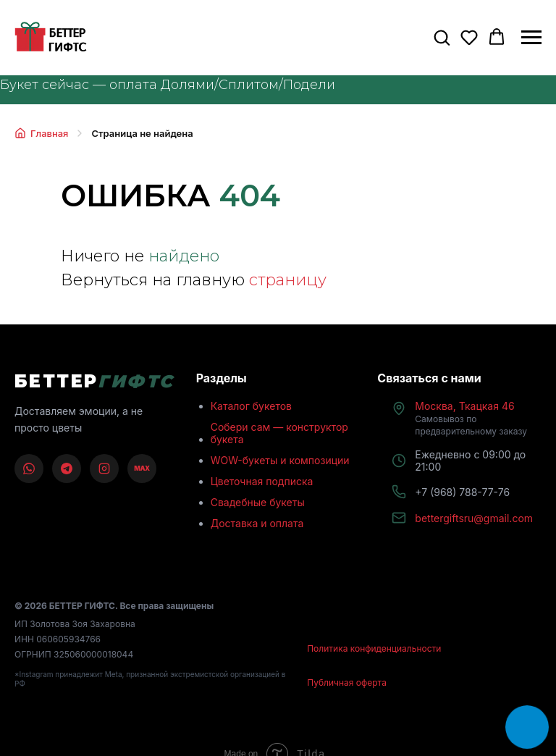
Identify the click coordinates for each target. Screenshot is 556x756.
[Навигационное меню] (531, 38)
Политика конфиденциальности (374, 648)
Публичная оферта (347, 682)
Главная (41, 133)
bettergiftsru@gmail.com (474, 518)
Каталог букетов (251, 406)
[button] (442, 37)
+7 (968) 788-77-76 (462, 492)
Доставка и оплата (257, 523)
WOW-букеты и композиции (280, 460)
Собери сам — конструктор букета (279, 433)
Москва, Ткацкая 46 (471, 418)
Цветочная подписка (262, 481)
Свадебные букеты (258, 502)
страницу (288, 280)
